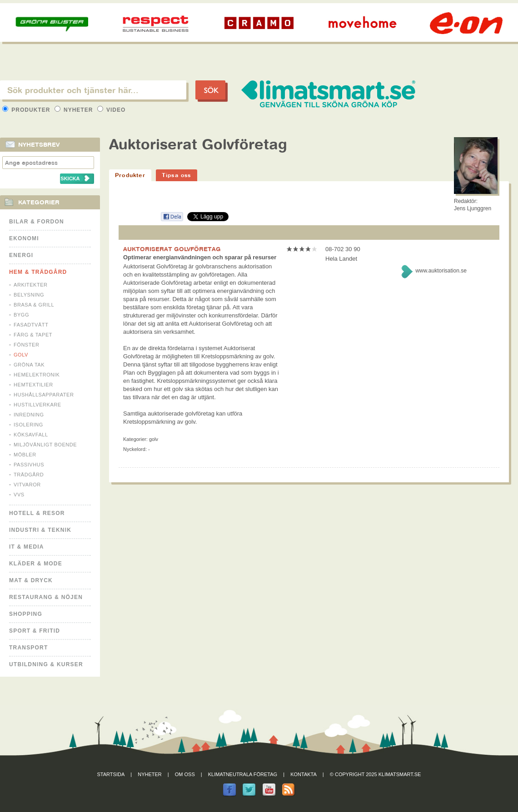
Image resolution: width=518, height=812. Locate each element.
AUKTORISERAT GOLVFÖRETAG (172, 249)
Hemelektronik (37, 375)
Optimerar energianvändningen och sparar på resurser (200, 257)
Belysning (29, 295)
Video (112, 110)
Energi (21, 255)
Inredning (29, 415)
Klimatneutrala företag (243, 774)
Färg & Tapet (33, 335)
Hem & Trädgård (38, 272)
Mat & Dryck (31, 580)
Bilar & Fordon (37, 222)
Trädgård (29, 475)
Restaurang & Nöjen (46, 597)
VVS (19, 495)
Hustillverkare (37, 405)
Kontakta (304, 774)
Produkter (27, 110)
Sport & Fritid (35, 631)
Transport (28, 648)
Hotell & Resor (37, 513)
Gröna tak (29, 365)
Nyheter (75, 110)
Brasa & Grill (34, 305)
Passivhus (29, 465)
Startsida (111, 774)
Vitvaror (27, 485)
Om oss (185, 774)
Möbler (25, 455)
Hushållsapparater (44, 395)
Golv (21, 355)
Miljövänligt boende (45, 445)
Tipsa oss (177, 175)
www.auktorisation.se (441, 271)
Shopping (26, 614)
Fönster (26, 345)
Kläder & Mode (36, 564)
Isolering (28, 425)
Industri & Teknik (40, 530)
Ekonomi (24, 238)
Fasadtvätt (31, 325)
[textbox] (93, 90)
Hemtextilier (33, 385)
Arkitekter (31, 285)
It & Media (27, 547)
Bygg (21, 315)
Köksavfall (31, 435)
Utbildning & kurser (46, 664)
